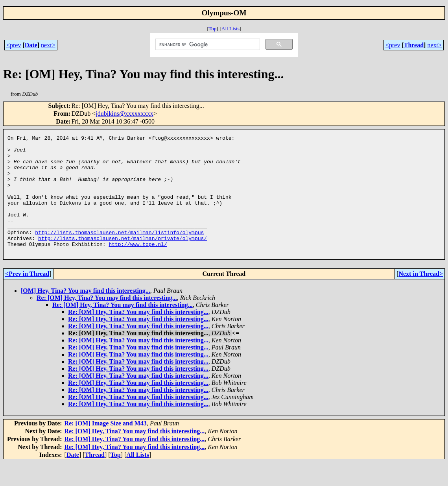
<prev (14, 45)
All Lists (230, 29)
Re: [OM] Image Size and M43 (106, 447)
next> (48, 45)
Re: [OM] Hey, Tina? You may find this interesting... (107, 321)
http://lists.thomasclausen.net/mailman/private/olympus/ (123, 259)
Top (213, 29)
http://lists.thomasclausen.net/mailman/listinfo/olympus (119, 252)
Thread (414, 45)
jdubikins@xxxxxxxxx (124, 114)
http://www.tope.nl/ (138, 266)
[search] (207, 44)
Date (31, 45)
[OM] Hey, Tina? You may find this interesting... (86, 314)
